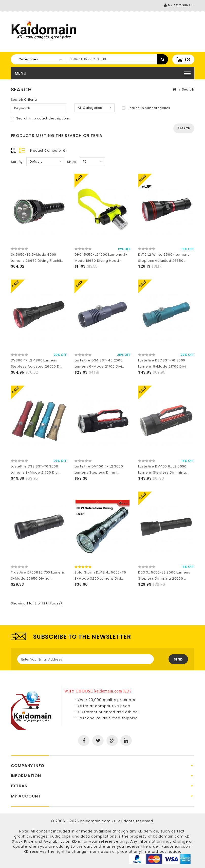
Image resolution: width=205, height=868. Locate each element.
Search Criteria (24, 100)
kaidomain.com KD (99, 821)
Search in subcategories (146, 108)
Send (178, 659)
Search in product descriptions (41, 118)
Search (188, 89)
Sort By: (17, 162)
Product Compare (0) (49, 151)
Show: (72, 162)
